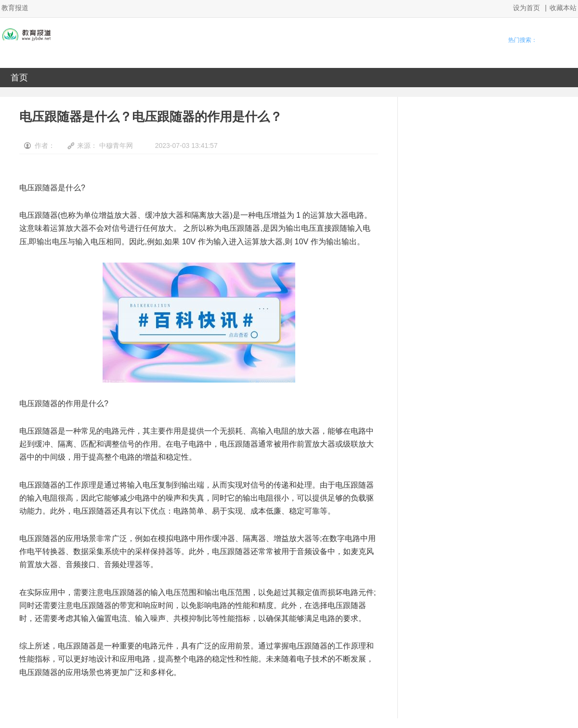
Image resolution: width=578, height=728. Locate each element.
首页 (19, 78)
